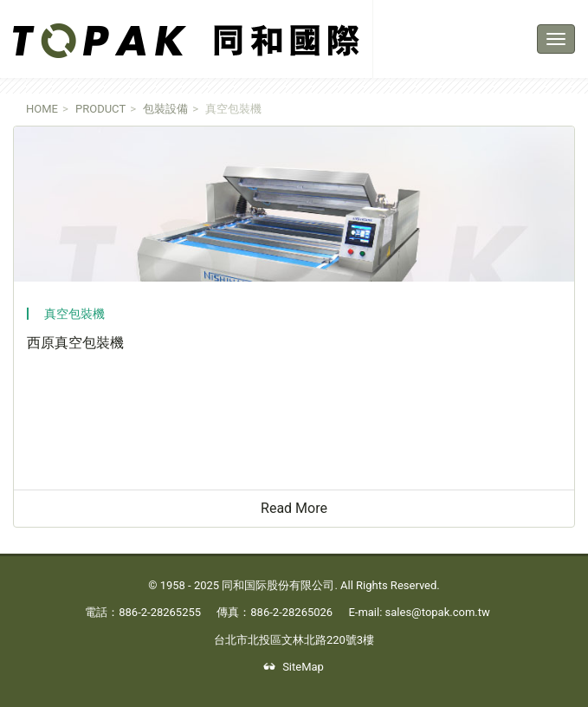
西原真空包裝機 (75, 343)
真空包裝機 (74, 314)
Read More (300, 512)
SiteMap (294, 667)
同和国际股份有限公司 (278, 585)
